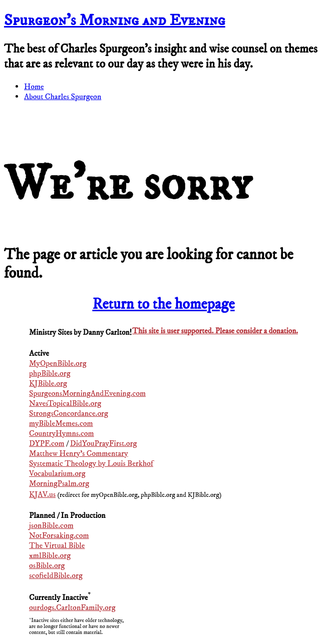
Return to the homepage (163, 304)
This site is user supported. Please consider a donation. (215, 331)
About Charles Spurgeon (63, 97)
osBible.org (47, 565)
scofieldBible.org (56, 575)
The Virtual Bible (57, 545)
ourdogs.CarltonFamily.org (72, 607)
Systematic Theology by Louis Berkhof (91, 463)
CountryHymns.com (62, 433)
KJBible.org (48, 383)
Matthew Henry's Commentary (79, 453)
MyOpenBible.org (58, 363)
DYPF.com (47, 443)
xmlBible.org (50, 555)
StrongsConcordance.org (69, 413)
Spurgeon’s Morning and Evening (115, 21)
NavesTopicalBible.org (65, 403)
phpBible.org (50, 373)
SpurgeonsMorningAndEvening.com (87, 393)
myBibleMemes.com (61, 423)
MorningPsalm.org (59, 483)
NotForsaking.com (59, 535)
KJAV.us (42, 494)
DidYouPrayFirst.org (104, 443)
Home (34, 87)
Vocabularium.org (57, 473)
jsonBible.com (51, 525)
